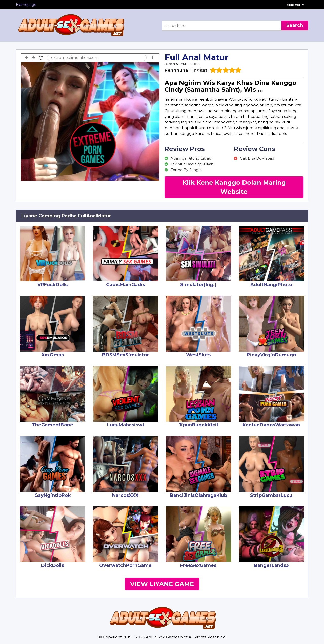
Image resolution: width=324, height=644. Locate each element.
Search (295, 25)
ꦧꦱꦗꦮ (295, 5)
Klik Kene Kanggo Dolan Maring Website (234, 187)
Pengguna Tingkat (186, 70)
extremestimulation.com (183, 64)
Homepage (26, 5)
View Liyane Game (162, 584)
